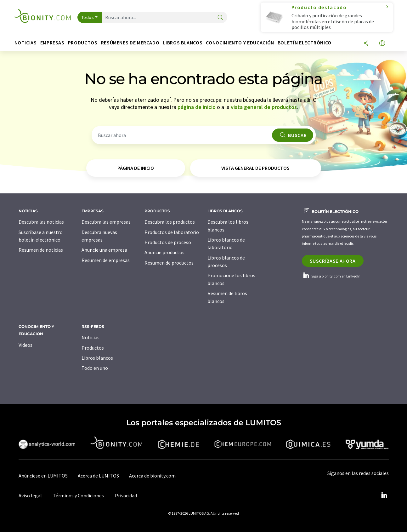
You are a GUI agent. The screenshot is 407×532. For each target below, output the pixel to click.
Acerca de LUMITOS (98, 476)
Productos (93, 348)
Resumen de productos (169, 263)
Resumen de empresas (106, 260)
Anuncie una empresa (104, 250)
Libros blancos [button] (183, 43)
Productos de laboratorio (172, 232)
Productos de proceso (168, 242)
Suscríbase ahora (333, 261)
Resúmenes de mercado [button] (130, 43)
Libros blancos (97, 358)
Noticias (90, 337)
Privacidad (126, 495)
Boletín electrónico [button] (305, 43)
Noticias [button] (26, 43)
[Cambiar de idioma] (382, 44)
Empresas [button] (52, 43)
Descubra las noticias (41, 222)
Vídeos (25, 345)
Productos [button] (83, 43)
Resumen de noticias (41, 250)
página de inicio (197, 107)
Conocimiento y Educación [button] (240, 43)
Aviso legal (30, 495)
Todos (88, 17)
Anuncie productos (164, 252)
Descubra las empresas (106, 222)
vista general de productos (264, 107)
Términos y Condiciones (78, 495)
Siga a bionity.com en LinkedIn (331, 276)
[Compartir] (366, 44)
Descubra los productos (170, 222)
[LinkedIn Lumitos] (384, 495)
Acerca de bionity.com (152, 476)
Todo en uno (95, 368)
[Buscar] (220, 18)
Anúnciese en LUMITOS (43, 476)
